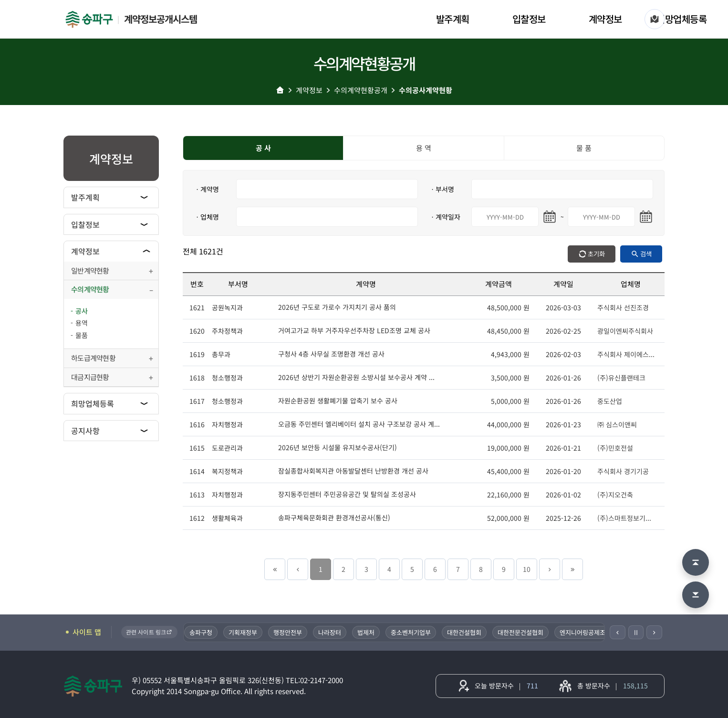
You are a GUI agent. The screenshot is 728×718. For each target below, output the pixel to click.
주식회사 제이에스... (626, 354)
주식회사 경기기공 (623, 471)
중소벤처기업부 (413, 632)
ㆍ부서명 (442, 189)
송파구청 (203, 632)
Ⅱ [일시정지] (636, 632)
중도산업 (610, 401)
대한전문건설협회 (523, 632)
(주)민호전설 (615, 448)
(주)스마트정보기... (624, 518)
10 (527, 569)
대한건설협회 (467, 632)
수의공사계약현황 (426, 90)
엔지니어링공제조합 (588, 632)
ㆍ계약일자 (445, 217)
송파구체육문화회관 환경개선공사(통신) (334, 517)
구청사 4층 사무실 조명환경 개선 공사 (331, 354)
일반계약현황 (90, 270)
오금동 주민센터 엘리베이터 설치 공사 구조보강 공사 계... (359, 424)
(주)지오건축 (615, 495)
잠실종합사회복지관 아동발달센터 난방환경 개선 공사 (353, 471)
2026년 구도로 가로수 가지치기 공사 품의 (337, 307)
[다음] (654, 632)
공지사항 (85, 431)
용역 (82, 323)
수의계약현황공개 (361, 90)
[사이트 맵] (655, 19)
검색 (646, 254)
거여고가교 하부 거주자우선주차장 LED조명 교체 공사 (354, 330)
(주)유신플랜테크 (621, 378)
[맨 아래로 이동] (696, 595)
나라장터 (332, 632)
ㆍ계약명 (207, 189)
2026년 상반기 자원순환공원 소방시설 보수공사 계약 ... (356, 377)
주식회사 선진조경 (623, 307)
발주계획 (453, 19)
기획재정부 (245, 632)
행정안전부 (290, 632)
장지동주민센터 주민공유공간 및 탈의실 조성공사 (347, 494)
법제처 (368, 632)
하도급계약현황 (93, 358)
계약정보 (605, 19)
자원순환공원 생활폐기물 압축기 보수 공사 (338, 401)
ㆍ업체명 (207, 217)
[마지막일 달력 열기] (646, 217)
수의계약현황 (90, 289)
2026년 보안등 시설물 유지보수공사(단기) (338, 447)
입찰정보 (529, 19)
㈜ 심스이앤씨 (617, 424)
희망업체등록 (681, 19)
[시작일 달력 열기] (550, 217)
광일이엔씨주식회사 (625, 331)
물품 (82, 335)
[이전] (618, 632)
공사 (82, 311)
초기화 (596, 254)
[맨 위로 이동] (696, 562)
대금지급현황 (90, 377)
